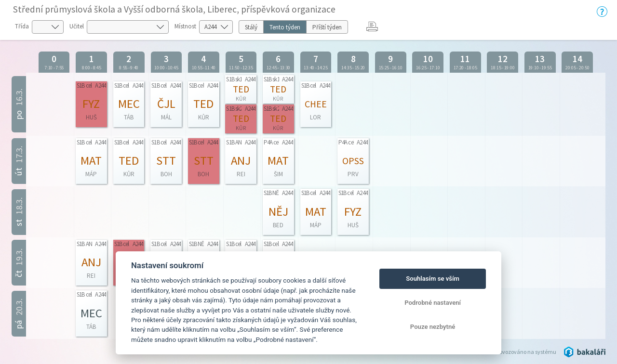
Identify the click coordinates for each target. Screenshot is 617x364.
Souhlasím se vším (433, 279)
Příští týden (327, 27)
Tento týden (285, 27)
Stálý (251, 27)
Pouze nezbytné (433, 327)
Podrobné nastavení (433, 303)
